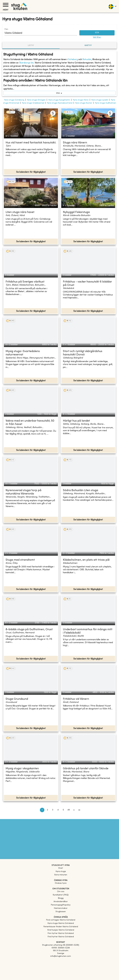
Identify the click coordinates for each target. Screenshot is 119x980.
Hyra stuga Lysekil (100, 100)
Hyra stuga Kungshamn (59, 100)
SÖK (97, 33)
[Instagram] (61, 964)
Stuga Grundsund (17, 699)
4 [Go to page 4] (58, 810)
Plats (6, 29)
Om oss (61, 892)
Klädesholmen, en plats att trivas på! (86, 560)
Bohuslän (87, 60)
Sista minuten (61, 875)
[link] (61, 920)
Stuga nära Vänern (75, 143)
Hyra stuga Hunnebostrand (60, 103)
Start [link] (61, 868)
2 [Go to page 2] (47, 810)
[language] (112, 6)
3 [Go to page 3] (53, 810)
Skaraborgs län (26, 63)
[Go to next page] (74, 810)
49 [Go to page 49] (69, 810)
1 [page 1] (42, 810)
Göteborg (73, 60)
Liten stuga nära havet (20, 212)
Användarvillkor (61, 902)
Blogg (61, 898)
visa (59, 93)
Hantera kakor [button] (61, 908)
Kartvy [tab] (88, 46)
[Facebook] (61, 960)
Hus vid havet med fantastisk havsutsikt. (31, 143)
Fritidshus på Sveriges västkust (25, 282)
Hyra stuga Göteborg (14, 100)
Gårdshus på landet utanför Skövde (86, 769)
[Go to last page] (79, 810)
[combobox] (39, 33)
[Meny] (6, 5)
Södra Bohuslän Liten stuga (80, 490)
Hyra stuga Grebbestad (33, 103)
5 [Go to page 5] (63, 810)
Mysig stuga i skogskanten (22, 769)
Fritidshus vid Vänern (76, 699)
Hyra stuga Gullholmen (105, 103)
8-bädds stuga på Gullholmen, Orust (29, 630)
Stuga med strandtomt (20, 560)
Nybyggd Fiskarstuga (76, 212)
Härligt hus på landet (76, 421)
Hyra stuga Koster (84, 103)
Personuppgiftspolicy (61, 905)
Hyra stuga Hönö (81, 100)
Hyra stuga (61, 872)
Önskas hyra (61, 883)
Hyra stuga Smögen (36, 100)
